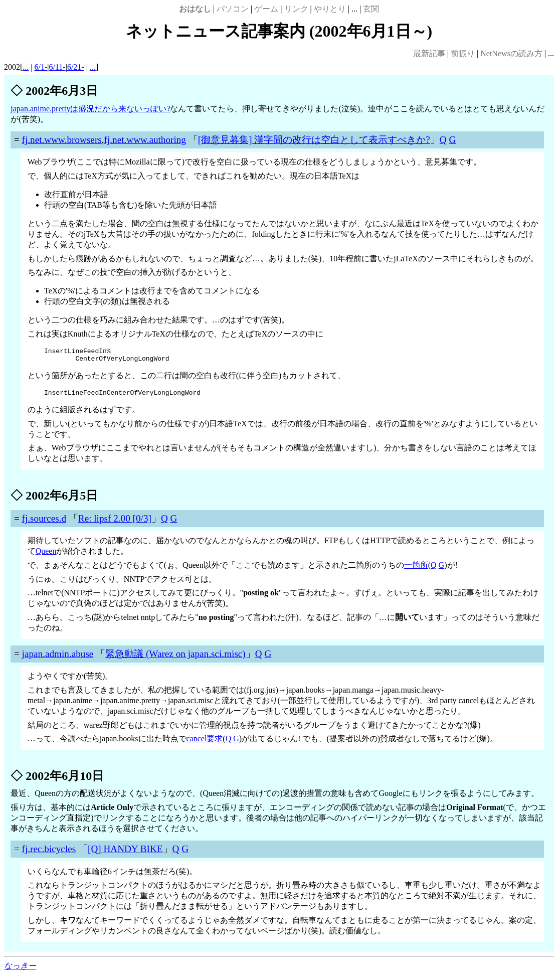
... (26, 67)
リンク (296, 9)
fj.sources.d (44, 523)
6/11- (57, 67)
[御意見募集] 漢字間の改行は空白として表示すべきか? (314, 140)
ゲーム (266, 9)
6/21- (76, 67)
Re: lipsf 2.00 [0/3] (115, 523)
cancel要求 (205, 743)
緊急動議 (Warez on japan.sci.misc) (175, 658)
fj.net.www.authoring (145, 140)
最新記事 (429, 53)
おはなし (195, 9)
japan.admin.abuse (58, 658)
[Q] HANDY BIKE (125, 853)
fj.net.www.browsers (62, 140)
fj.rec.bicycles (49, 853)
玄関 (371, 9)
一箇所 (416, 569)
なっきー (20, 970)
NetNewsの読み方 (511, 53)
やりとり (330, 9)
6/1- (41, 67)
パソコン (233, 9)
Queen (46, 555)
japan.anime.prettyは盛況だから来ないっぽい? (90, 109)
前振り (463, 53)
